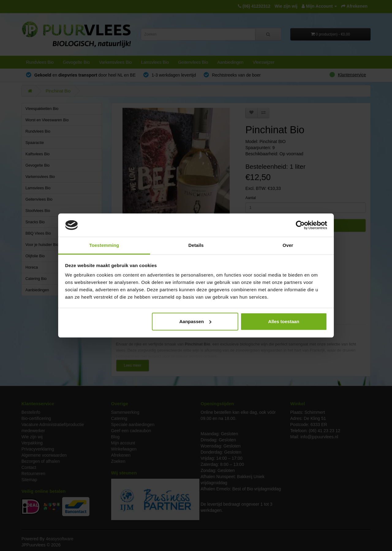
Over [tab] (288, 245)
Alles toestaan (284, 321)
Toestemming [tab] (104, 245)
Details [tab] (196, 245)
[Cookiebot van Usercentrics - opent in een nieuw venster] (300, 225)
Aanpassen (195, 321)
